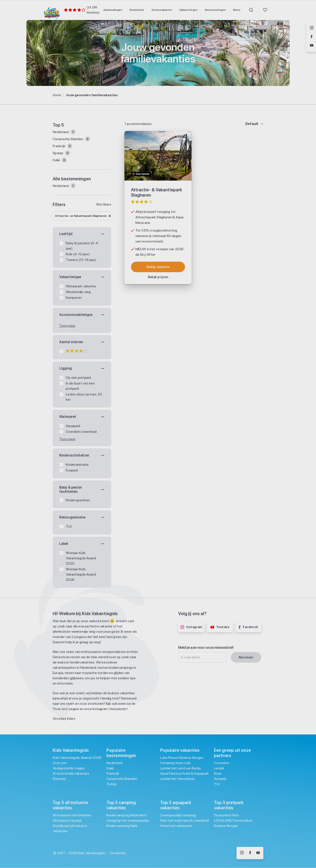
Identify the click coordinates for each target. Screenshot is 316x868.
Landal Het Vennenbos (178, 779)
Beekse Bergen (226, 826)
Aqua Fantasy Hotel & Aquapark (184, 773)
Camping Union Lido (176, 763)
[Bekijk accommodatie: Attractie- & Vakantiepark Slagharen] (158, 267)
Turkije (112, 784)
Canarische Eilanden (122, 779)
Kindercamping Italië (122, 826)
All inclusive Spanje (67, 820)
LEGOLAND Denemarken (233, 820)
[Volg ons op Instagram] (242, 853)
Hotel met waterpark (176, 826)
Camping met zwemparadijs (128, 820)
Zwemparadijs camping (178, 815)
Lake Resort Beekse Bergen (182, 758)
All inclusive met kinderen (72, 815)
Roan (218, 773)
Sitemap (59, 779)
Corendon (222, 763)
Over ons (60, 763)
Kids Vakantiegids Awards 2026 (77, 758)
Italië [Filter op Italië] (57, 160)
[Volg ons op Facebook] (250, 853)
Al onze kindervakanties (71, 773)
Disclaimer (118, 853)
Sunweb (220, 779)
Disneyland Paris (226, 815)
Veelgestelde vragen (69, 768)
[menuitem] (113, 10)
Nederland (61, 186)
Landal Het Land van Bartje (181, 768)
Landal (219, 768)
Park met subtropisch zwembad (184, 820)
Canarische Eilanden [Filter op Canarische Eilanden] (68, 139)
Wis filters (104, 204)
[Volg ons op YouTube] (258, 853)
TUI (217, 784)
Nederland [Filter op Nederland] (61, 132)
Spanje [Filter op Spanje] (58, 153)
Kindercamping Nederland (126, 815)
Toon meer (67, 326)
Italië (110, 768)
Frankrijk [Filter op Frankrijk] (59, 146)
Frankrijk (113, 773)
